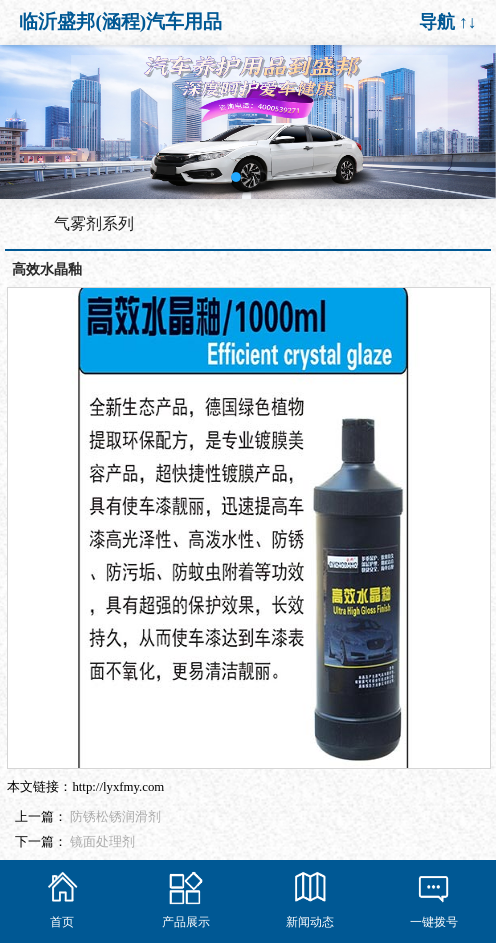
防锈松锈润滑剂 (115, 817)
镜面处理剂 (102, 842)
